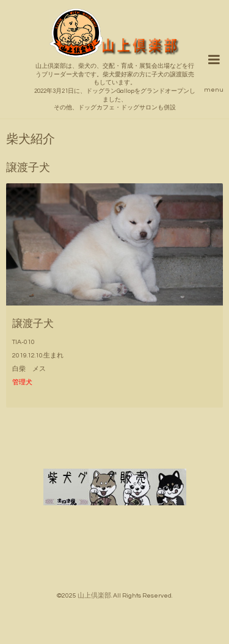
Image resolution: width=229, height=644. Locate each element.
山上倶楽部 (94, 595)
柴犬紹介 (31, 140)
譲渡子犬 (33, 324)
